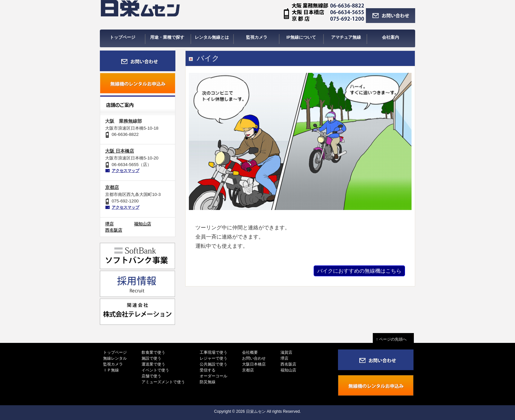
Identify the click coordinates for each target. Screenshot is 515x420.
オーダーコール (213, 376)
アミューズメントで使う (163, 382)
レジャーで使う (213, 358)
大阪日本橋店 (254, 364)
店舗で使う (151, 376)
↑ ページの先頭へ (393, 339)
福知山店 (143, 224)
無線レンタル (115, 358)
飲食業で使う (153, 352)
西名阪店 (114, 230)
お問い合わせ (254, 358)
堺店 (109, 224)
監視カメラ (113, 364)
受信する (208, 370)
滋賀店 (286, 352)
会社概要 (250, 352)
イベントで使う (155, 370)
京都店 (112, 187)
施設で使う (151, 358)
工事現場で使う (213, 352)
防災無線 (208, 382)
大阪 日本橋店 (120, 151)
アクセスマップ (125, 171)
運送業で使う (153, 364)
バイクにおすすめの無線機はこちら (359, 271)
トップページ (115, 352)
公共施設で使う (213, 364)
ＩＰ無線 (111, 370)
